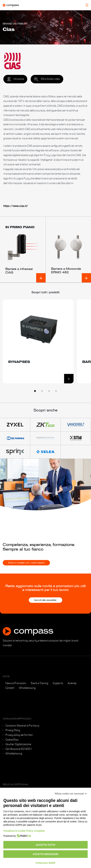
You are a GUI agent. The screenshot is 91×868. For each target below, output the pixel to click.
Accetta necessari (45, 854)
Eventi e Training (39, 683)
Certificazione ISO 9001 (19, 749)
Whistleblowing (27, 688)
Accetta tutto (46, 845)
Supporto (58, 683)
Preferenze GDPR (46, 863)
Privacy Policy (13, 730)
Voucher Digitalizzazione (18, 744)
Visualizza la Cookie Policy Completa (24, 831)
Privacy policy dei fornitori (19, 735)
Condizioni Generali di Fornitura (22, 726)
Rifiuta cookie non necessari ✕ (71, 794)
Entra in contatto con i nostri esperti (26, 566)
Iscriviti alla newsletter (45, 600)
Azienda (72, 683)
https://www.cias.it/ (16, 206)
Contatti (10, 688)
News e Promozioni (16, 683)
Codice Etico (12, 740)
